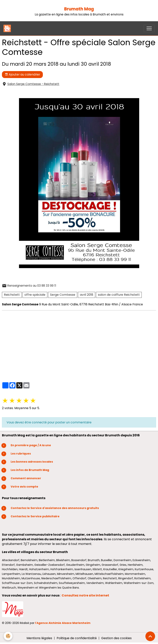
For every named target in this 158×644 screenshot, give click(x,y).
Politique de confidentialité (77, 638)
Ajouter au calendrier (22, 74)
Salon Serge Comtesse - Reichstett (33, 84)
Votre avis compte (24, 487)
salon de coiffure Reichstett (119, 295)
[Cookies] (8, 636)
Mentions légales (39, 638)
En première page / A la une (31, 445)
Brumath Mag (79, 9)
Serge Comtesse (63, 295)
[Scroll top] (150, 636)
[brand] (8, 28)
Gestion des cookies (116, 638)
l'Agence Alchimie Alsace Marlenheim (63, 623)
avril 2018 (87, 295)
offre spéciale (35, 295)
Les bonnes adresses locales (32, 462)
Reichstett (12, 295)
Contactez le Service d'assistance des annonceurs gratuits (55, 508)
